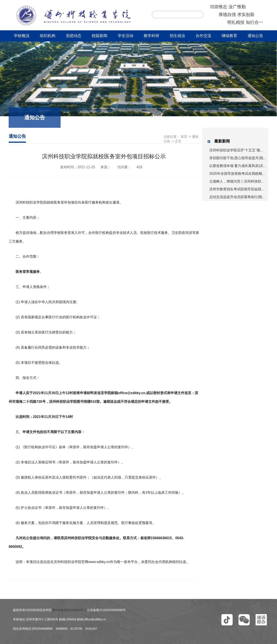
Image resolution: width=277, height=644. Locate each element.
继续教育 (229, 36)
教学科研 (151, 36)
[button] (227, 620)
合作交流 (203, 36)
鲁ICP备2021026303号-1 (69, 610)
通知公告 (255, 36)
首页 (184, 137)
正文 (178, 141)
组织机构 (48, 36)
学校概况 (22, 36)
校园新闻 (100, 36)
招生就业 (177, 36)
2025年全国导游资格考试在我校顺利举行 (241, 174)
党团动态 (74, 36)
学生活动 (126, 36)
